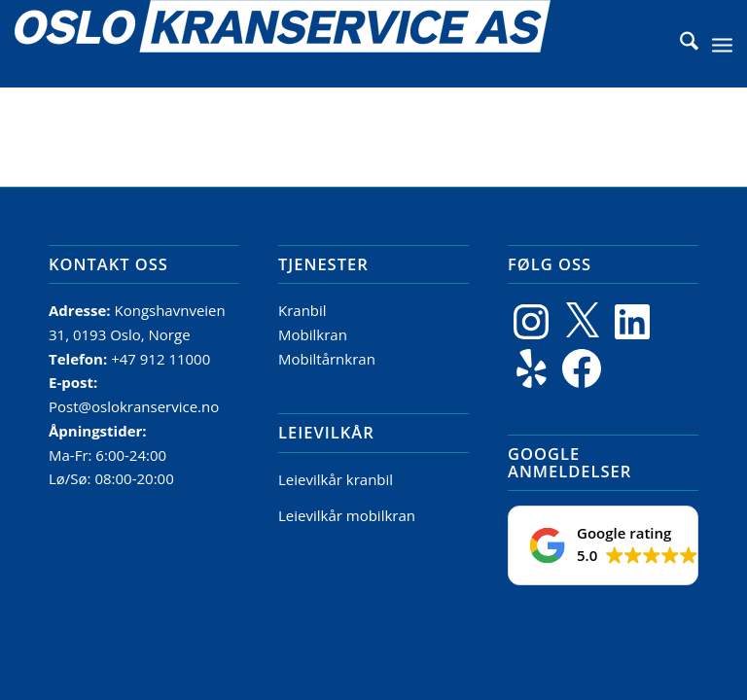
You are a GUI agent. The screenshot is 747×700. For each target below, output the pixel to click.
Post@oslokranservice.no (134, 406)
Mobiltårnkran (327, 359)
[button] (603, 545)
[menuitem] (679, 44)
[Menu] (722, 44)
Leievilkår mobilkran (347, 515)
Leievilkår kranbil (336, 479)
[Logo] (283, 44)
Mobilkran (313, 334)
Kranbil (302, 310)
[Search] (679, 44)
